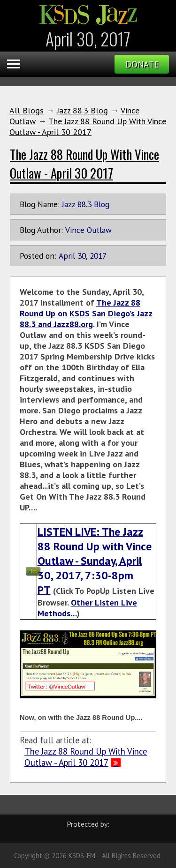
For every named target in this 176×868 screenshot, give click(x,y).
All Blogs (27, 110)
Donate (142, 64)
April (67, 256)
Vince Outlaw (88, 230)
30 (82, 256)
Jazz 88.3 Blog (82, 110)
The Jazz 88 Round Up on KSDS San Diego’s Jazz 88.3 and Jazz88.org (86, 313)
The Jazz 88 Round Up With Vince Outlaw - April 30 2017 (88, 127)
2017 (98, 256)
